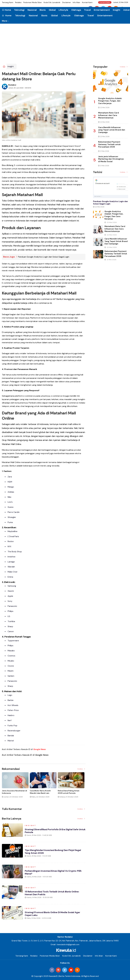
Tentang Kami (8, 2)
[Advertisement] (65, 45)
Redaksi (18, 2)
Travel (91, 16)
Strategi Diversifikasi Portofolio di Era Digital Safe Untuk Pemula (52, 831)
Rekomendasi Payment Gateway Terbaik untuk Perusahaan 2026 (109, 144)
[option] (16, 787)
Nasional (33, 16)
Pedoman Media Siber (33, 2)
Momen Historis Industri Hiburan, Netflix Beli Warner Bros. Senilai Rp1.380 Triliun (70, 793)
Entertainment (105, 16)
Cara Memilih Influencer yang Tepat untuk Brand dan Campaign (112, 130)
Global (54, 16)
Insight (117, 10)
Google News (39, 749)
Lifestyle (66, 16)
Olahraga (79, 16)
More (5, 21)
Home (7, 16)
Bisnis (44, 16)
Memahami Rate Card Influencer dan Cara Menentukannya (108, 115)
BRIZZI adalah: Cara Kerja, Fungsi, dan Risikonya (41, 792)
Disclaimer (67, 2)
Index (82, 769)
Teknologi (20, 16)
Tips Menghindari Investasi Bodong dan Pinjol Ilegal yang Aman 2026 (53, 851)
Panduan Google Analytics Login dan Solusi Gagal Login (44, 257)
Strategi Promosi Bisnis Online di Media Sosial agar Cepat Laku (53, 914)
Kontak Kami (87, 2)
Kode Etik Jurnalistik (52, 2)
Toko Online (8, 201)
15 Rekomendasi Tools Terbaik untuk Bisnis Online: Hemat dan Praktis (52, 893)
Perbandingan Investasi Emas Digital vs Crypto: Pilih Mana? (53, 872)
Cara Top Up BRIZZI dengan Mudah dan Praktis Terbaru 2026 (14, 793)
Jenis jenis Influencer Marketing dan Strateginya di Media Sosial (111, 159)
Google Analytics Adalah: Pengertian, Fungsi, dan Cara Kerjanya (110, 101)
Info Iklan (76, 2)
